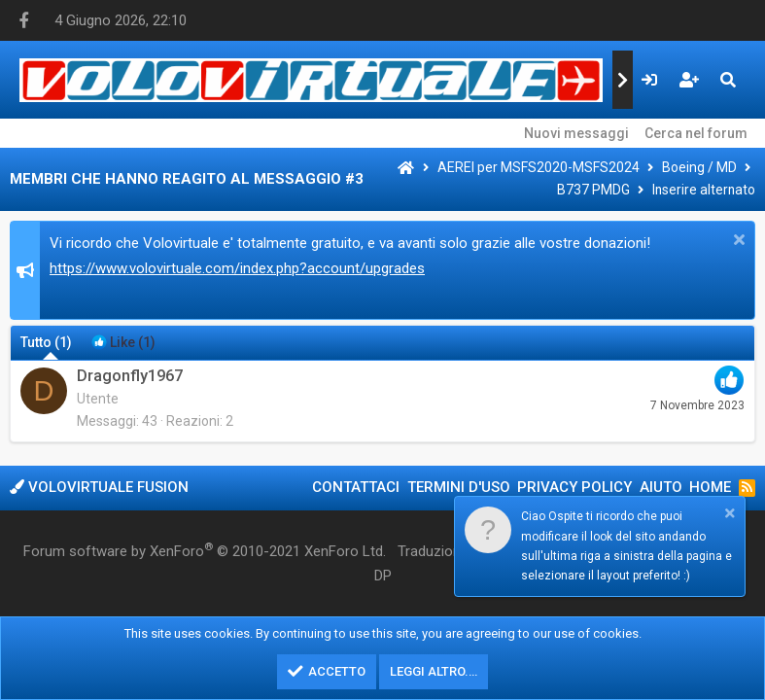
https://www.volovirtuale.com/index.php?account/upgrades (237, 268)
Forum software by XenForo (205, 550)
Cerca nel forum (696, 133)
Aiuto (661, 487)
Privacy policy (574, 487)
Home (710, 487)
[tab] (123, 343)
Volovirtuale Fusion (99, 487)
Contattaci (356, 487)
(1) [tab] (46, 342)
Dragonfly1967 (130, 376)
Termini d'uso (459, 487)
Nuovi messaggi (576, 133)
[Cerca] (728, 80)
